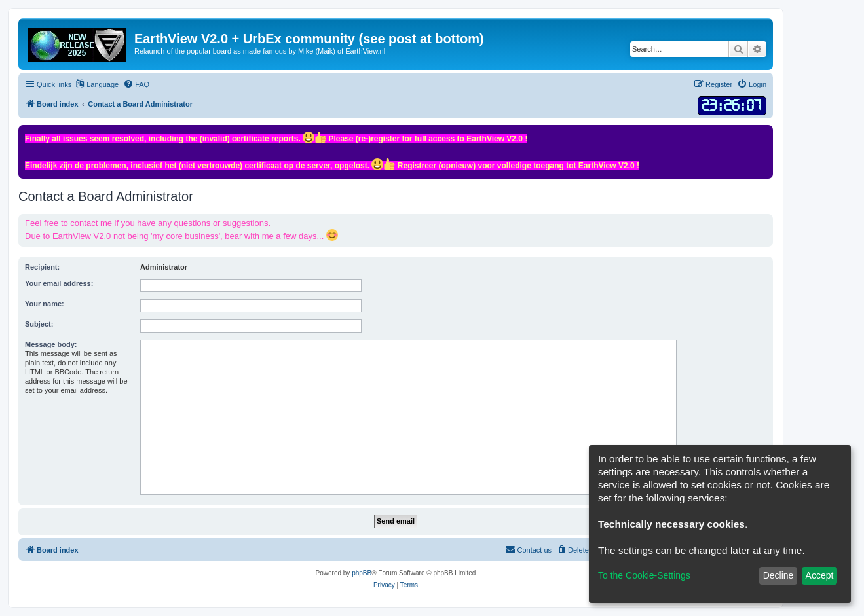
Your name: (45, 304)
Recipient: (42, 267)
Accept (820, 575)
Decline (779, 575)
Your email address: (59, 283)
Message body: (51, 344)
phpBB (362, 573)
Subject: (39, 324)
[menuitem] (136, 84)
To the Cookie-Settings (644, 575)
